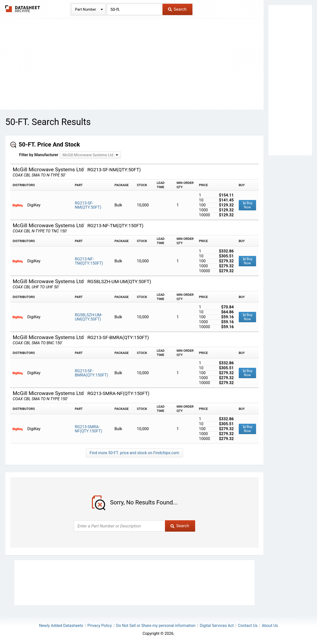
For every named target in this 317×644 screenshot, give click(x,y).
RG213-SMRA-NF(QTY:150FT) (89, 429)
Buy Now (248, 205)
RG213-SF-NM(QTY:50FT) (88, 205)
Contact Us (248, 626)
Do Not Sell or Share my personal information (156, 626)
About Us (270, 626)
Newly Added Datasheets (61, 626)
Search (177, 9)
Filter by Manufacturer (39, 155)
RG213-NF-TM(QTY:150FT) (89, 261)
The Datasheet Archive (23, 9)
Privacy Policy (100, 626)
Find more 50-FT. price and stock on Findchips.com (134, 453)
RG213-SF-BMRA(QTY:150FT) (92, 373)
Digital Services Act (217, 626)
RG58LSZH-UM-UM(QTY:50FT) (89, 317)
